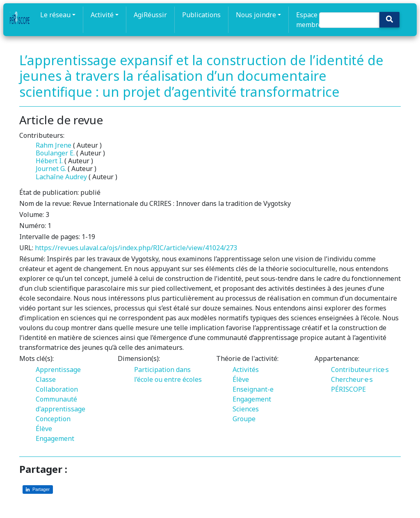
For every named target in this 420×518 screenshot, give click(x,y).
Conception (53, 419)
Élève (44, 429)
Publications (201, 15)
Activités (246, 370)
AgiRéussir (150, 15)
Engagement (55, 438)
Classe (46, 379)
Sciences (246, 409)
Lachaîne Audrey (61, 177)
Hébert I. (49, 161)
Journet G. (51, 169)
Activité (102, 15)
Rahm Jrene (54, 145)
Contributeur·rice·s (360, 370)
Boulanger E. (55, 153)
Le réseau (55, 15)
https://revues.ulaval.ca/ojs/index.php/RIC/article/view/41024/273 (136, 248)
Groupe (244, 419)
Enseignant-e (253, 389)
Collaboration (57, 389)
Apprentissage (58, 370)
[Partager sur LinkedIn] (38, 489)
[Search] (349, 20)
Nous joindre (256, 15)
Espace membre (309, 20)
